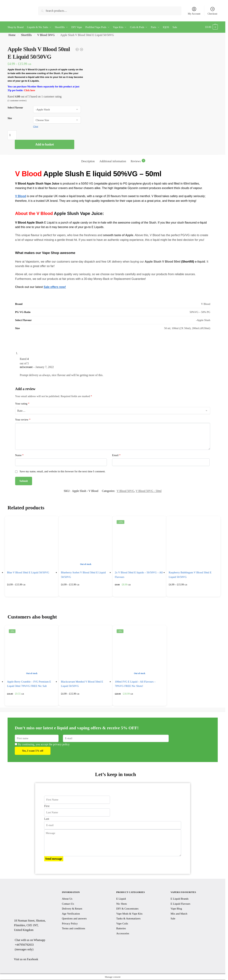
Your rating (22, 403)
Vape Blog (176, 908)
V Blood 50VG (46, 35)
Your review (23, 419)
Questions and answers (74, 918)
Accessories (123, 933)
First (47, 806)
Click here (30, 90)
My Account (194, 11)
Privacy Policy (70, 923)
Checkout (212, 11)
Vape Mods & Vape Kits (129, 913)
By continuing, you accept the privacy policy (42, 744)
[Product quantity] (12, 135)
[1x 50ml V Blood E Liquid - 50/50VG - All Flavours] (77, 49)
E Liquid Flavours (181, 903)
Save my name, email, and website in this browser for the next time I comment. (63, 471)
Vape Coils (122, 923)
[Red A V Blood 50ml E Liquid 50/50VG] (81, 49)
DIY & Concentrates (127, 908)
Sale (173, 918)
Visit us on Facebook (26, 959)
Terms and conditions (73, 928)
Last (47, 819)
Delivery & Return (72, 908)
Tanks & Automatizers (128, 918)
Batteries (121, 928)
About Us (67, 899)
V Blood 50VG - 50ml (149, 491)
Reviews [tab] (138, 160)
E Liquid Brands (180, 899)
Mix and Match (179, 913)
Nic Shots (122, 903)
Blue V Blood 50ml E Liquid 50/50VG (28, 572)
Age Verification (71, 913)
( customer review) (17, 100)
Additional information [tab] (113, 161)
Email (116, 455)
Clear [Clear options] (36, 126)
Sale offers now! (55, 287)
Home (12, 35)
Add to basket (44, 144)
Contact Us (68, 903)
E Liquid (121, 899)
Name (19, 455)
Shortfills (26, 35)
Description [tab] (88, 161)
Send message (54, 859)
